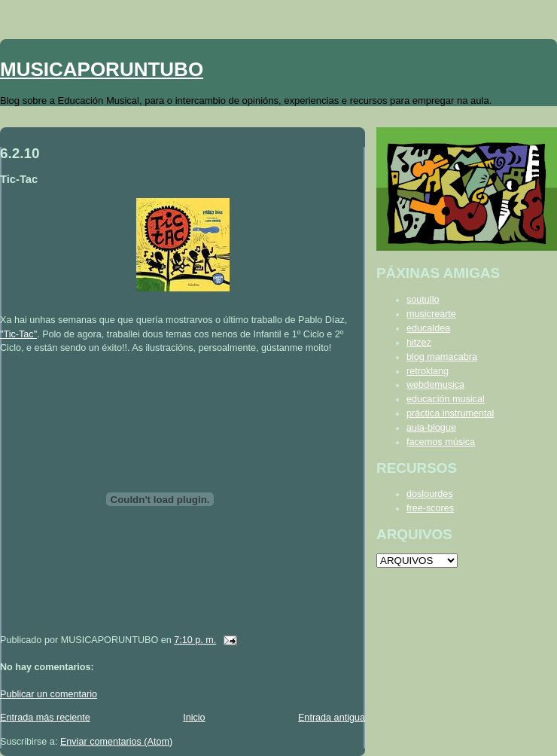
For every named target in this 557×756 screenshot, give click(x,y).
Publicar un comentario (49, 694)
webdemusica (435, 385)
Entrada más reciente (45, 718)
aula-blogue (431, 428)
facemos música (441, 442)
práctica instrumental (450, 413)
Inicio (194, 718)
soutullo (423, 300)
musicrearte (431, 314)
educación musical (446, 399)
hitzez (419, 343)
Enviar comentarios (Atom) (116, 742)
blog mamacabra (442, 357)
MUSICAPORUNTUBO (102, 69)
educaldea (428, 328)
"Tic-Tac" (18, 334)
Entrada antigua (332, 718)
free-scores (430, 508)
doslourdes (430, 494)
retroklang (428, 371)
